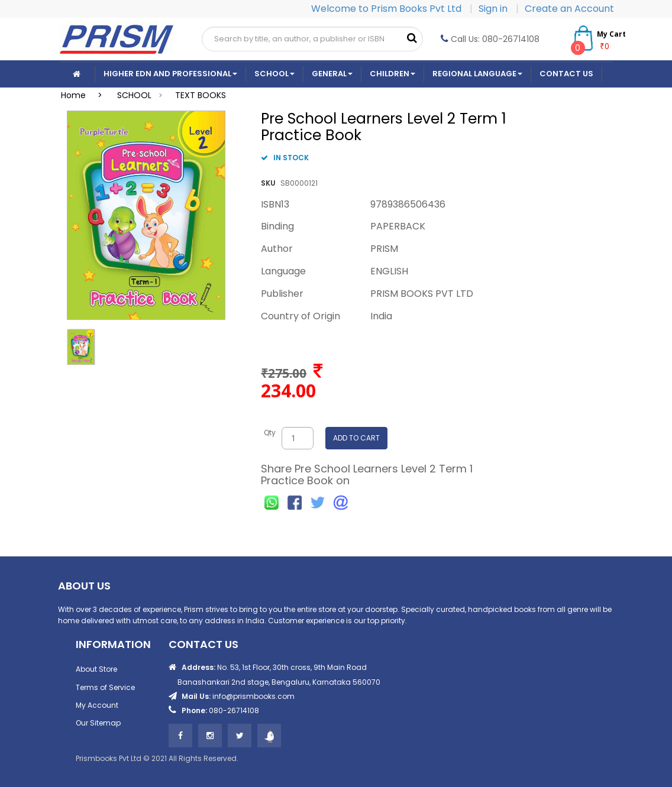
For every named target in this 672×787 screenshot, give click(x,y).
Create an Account (569, 9)
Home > (85, 95)
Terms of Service (105, 687)
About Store (96, 669)
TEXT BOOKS (201, 95)
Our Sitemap (98, 723)
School (274, 74)
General (332, 74)
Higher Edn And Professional (170, 74)
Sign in (494, 9)
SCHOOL (134, 95)
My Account (97, 705)
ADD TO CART (356, 438)
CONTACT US (566, 74)
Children (392, 74)
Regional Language (477, 74)
